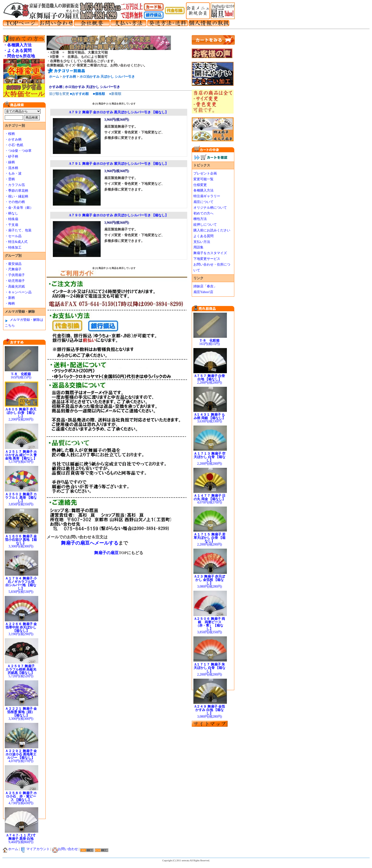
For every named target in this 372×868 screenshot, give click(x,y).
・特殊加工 (13, 248)
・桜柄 (10, 134)
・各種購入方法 (17, 45)
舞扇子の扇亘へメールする (90, 543)
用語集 (198, 247)
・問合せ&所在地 (19, 56)
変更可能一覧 (203, 179)
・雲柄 (10, 179)
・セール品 (13, 236)
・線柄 (10, 162)
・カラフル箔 (15, 185)
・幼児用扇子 (15, 281)
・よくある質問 (17, 51)
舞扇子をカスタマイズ (210, 253)
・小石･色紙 (14, 145)
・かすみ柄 (13, 139)
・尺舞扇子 (13, 269)
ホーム (54, 77)
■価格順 (99, 94)
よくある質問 (203, 236)
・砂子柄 (11, 156)
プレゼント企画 (205, 173)
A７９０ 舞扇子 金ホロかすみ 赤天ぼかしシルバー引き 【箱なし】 (119, 215)
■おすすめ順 (79, 94)
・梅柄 (10, 303)
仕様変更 (200, 185)
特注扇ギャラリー (207, 196)
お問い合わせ (65, 849)
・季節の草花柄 (16, 191)
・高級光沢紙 (15, 287)
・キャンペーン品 (18, 292)
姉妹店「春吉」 (205, 286)
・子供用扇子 (15, 275)
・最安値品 (13, 264)
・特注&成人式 (16, 242)
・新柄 (10, 298)
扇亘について (203, 202)
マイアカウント (35, 849)
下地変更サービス (207, 259)
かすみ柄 (69, 77)
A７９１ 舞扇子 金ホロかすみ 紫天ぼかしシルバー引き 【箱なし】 (119, 164)
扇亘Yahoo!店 (203, 292)
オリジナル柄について (210, 208)
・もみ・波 (13, 173)
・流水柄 (11, 168)
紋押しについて (205, 225)
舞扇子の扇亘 (106, 553)
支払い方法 (202, 242)
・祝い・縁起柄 (16, 196)
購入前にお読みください (212, 230)
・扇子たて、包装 (18, 230)
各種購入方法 (203, 190)
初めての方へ (203, 213)
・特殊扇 (11, 219)
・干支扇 (11, 225)
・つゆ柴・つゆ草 (18, 151)
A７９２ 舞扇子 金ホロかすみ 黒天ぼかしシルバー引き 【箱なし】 (119, 112)
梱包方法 (200, 219)
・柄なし (11, 213)
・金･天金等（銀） (19, 208)
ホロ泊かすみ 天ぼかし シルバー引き (107, 77)
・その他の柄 (15, 202)
